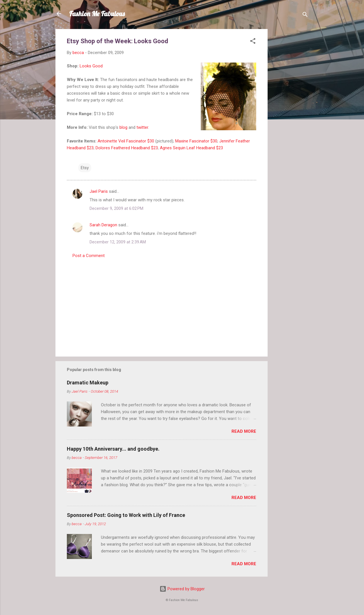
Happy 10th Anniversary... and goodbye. (113, 449)
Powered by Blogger (182, 589)
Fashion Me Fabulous (97, 14)
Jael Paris (99, 191)
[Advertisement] (290, 114)
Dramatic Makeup (88, 383)
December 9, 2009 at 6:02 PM (116, 208)
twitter (142, 127)
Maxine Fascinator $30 (196, 141)
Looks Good (91, 66)
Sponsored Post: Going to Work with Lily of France (126, 515)
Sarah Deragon (103, 225)
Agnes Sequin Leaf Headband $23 (191, 148)
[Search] (305, 15)
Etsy (85, 168)
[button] (253, 42)
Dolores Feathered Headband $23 (127, 148)
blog (123, 127)
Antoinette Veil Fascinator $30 (126, 141)
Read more (244, 431)
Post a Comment (89, 256)
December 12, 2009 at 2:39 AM (118, 242)
